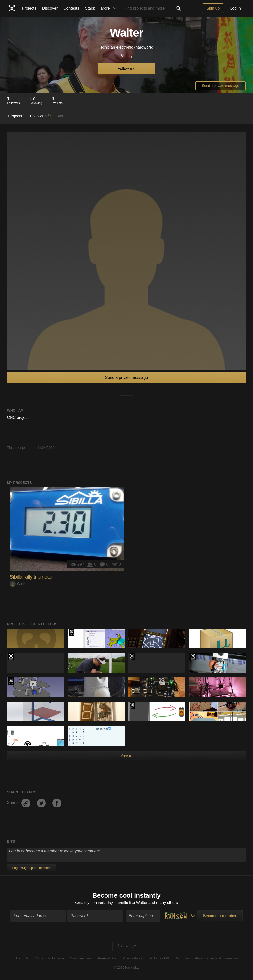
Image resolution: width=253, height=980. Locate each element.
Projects (29, 8)
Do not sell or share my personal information (206, 958)
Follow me (127, 68)
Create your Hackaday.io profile (101, 903)
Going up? (126, 947)
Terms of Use (107, 958)
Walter (19, 584)
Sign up (213, 8)
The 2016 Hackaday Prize (11, 657)
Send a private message (221, 86)
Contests (71, 8)
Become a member (220, 916)
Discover (50, 8)
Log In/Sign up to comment (32, 868)
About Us (22, 958)
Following (40, 116)
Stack (90, 8)
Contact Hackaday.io (49, 958)
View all (126, 755)
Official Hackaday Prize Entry (11, 681)
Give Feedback (81, 958)
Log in (235, 8)
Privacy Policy (133, 958)
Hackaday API (159, 958)
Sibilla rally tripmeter (31, 577)
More (110, 8)
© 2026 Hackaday (126, 968)
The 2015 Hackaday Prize (72, 632)
